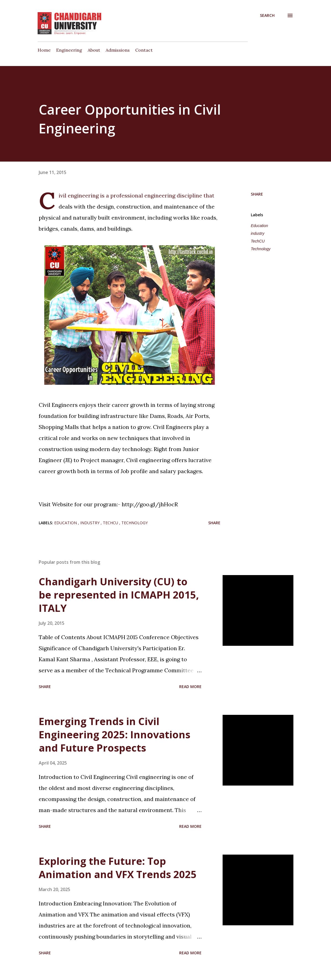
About (94, 50)
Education (259, 226)
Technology (261, 249)
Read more (190, 687)
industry (258, 233)
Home (44, 50)
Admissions (118, 50)
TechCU (258, 241)
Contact (144, 50)
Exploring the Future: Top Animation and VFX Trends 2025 (118, 868)
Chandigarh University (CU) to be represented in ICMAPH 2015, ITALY (119, 595)
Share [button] (257, 194)
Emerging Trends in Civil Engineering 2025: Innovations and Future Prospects (114, 735)
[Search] (267, 15)
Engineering (69, 50)
